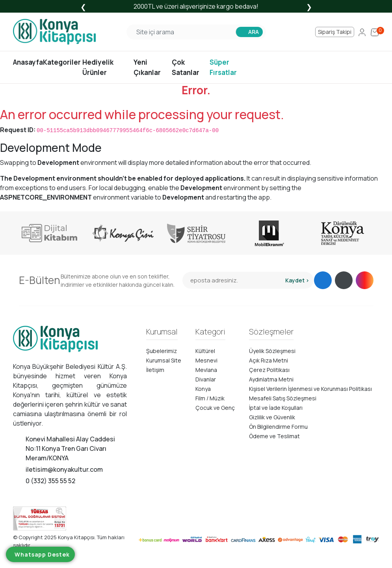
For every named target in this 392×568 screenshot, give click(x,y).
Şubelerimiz (162, 351)
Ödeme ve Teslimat (274, 436)
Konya (203, 389)
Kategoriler (62, 62)
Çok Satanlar (186, 67)
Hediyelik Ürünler (98, 67)
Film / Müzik (210, 398)
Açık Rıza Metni (268, 360)
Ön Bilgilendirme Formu (278, 427)
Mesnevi (206, 360)
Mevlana (206, 370)
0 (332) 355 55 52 (50, 481)
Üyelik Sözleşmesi (272, 351)
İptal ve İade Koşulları (276, 408)
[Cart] (375, 32)
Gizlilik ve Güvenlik (272, 417)
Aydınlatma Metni (271, 379)
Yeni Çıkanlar (147, 67)
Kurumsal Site (164, 360)
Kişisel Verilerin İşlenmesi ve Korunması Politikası (310, 389)
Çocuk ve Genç (215, 408)
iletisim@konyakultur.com (64, 469)
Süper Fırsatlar (223, 67)
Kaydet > (297, 280)
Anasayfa (28, 62)
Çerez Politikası (269, 370)
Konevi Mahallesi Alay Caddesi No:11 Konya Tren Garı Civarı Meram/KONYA (70, 448)
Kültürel (205, 351)
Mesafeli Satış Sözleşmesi (283, 398)
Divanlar (206, 379)
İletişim (155, 370)
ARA (254, 32)
